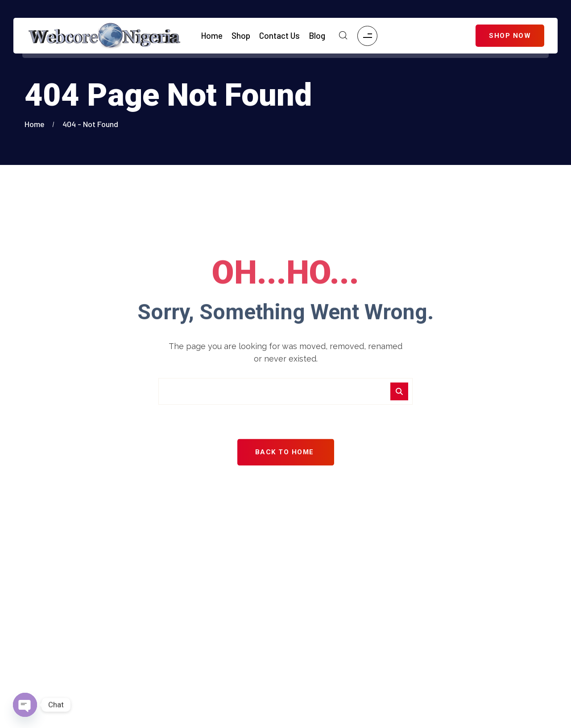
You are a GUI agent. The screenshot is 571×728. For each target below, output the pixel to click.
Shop (241, 36)
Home (212, 36)
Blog (317, 36)
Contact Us (279, 36)
